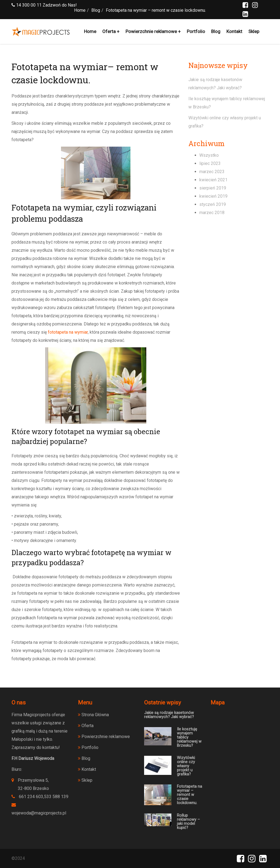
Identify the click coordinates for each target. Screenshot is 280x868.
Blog (216, 31)
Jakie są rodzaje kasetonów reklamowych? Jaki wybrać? (169, 715)
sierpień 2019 (213, 188)
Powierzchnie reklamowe (151, 31)
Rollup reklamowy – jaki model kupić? (188, 822)
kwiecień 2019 (213, 196)
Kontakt (234, 31)
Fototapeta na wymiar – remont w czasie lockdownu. (189, 795)
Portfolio (196, 31)
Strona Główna (93, 715)
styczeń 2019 (213, 204)
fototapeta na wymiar (68, 332)
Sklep (254, 31)
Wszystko (209, 155)
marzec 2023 (212, 172)
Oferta (109, 31)
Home (90, 31)
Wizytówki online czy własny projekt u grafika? (186, 766)
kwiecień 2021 (213, 180)
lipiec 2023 (210, 163)
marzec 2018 (212, 213)
